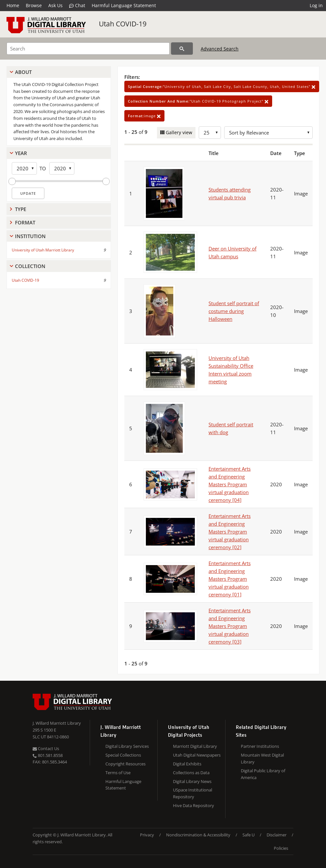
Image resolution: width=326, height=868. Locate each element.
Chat (77, 6)
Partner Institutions (260, 746)
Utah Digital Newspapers (197, 755)
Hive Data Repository (194, 805)
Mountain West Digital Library (262, 758)
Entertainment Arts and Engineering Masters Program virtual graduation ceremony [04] (230, 484)
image (144, 116)
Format (25, 222)
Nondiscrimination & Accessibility (198, 835)
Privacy (147, 835)
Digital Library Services (127, 746)
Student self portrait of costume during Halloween (234, 311)
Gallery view (178, 132)
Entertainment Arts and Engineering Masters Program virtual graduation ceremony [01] (230, 579)
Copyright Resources (125, 764)
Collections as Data (191, 773)
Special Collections (123, 755)
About (23, 72)
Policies (281, 848)
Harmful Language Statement (124, 5)
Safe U (248, 835)
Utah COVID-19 (123, 24)
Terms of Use (118, 773)
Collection (30, 266)
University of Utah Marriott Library (43, 250)
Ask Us (55, 5)
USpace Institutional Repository (193, 793)
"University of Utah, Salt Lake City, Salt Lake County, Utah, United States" (222, 86)
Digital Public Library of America (263, 774)
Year (21, 153)
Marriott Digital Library (195, 746)
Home (13, 5)
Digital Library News (192, 781)
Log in (316, 5)
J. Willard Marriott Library (57, 723)
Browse (34, 5)
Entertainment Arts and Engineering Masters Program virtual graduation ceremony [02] (230, 532)
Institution (30, 236)
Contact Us (46, 748)
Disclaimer (277, 835)
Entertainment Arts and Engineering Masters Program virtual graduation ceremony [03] (230, 626)
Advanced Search (220, 49)
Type (21, 209)
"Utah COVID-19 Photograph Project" (198, 101)
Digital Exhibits (187, 764)
